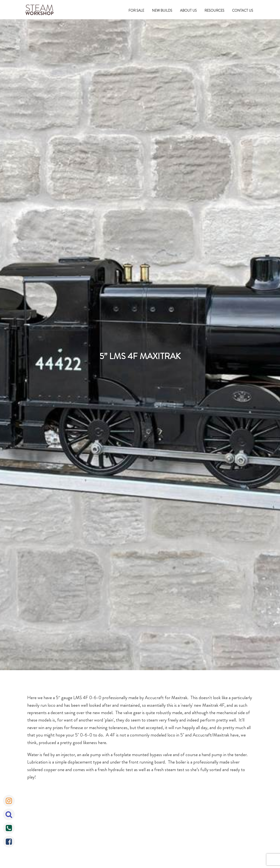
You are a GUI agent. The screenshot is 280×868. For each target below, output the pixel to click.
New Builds (162, 11)
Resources (214, 11)
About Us (188, 11)
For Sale (136, 11)
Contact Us (243, 11)
